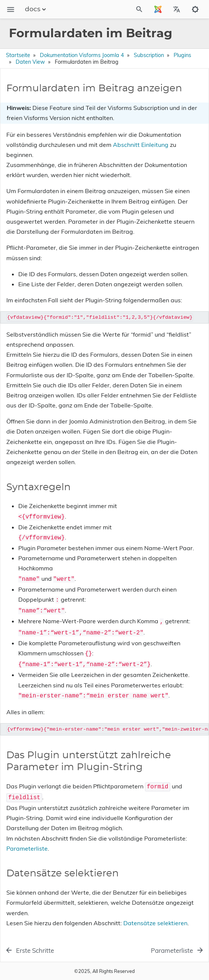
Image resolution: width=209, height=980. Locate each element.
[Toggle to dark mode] (195, 9)
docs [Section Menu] (36, 9)
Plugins (182, 55)
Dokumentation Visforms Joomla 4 (82, 55)
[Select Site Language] (158, 9)
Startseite (18, 55)
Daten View (30, 62)
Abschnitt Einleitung (141, 145)
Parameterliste (27, 848)
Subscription (149, 55)
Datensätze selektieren (155, 923)
